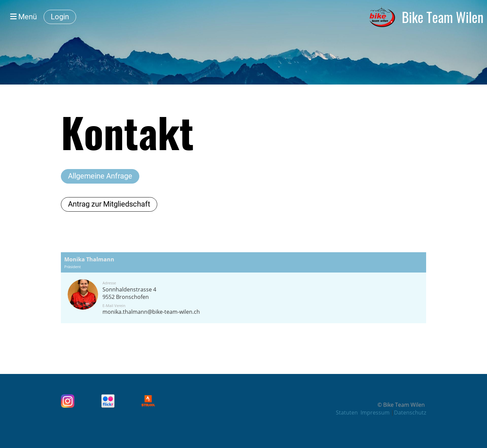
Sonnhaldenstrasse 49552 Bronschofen (129, 293)
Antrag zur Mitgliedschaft (109, 204)
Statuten (347, 412)
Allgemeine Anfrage (100, 176)
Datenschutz (410, 412)
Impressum (376, 412)
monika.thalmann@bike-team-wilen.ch (151, 312)
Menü (24, 17)
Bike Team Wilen (443, 17)
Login (60, 17)
